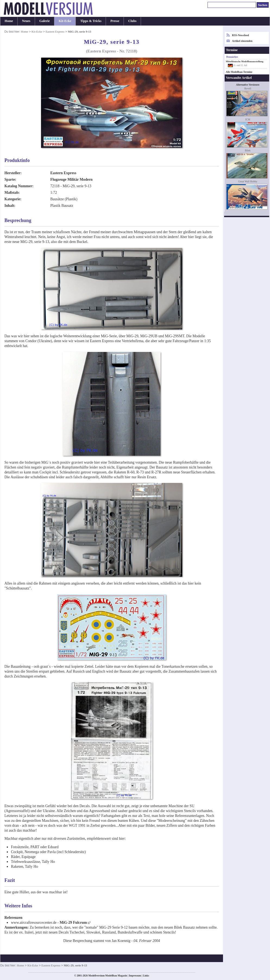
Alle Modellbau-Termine (239, 72)
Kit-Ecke (65, 21)
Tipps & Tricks (91, 21)
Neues (26, 21)
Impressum (135, 976)
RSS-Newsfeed (240, 35)
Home (9, 21)
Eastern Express (55, 32)
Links (146, 976)
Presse (115, 21)
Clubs (132, 21)
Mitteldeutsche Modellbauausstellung (244, 61)
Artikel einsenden (242, 41)
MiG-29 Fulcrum (73, 923)
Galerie (45, 21)
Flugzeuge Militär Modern (71, 180)
